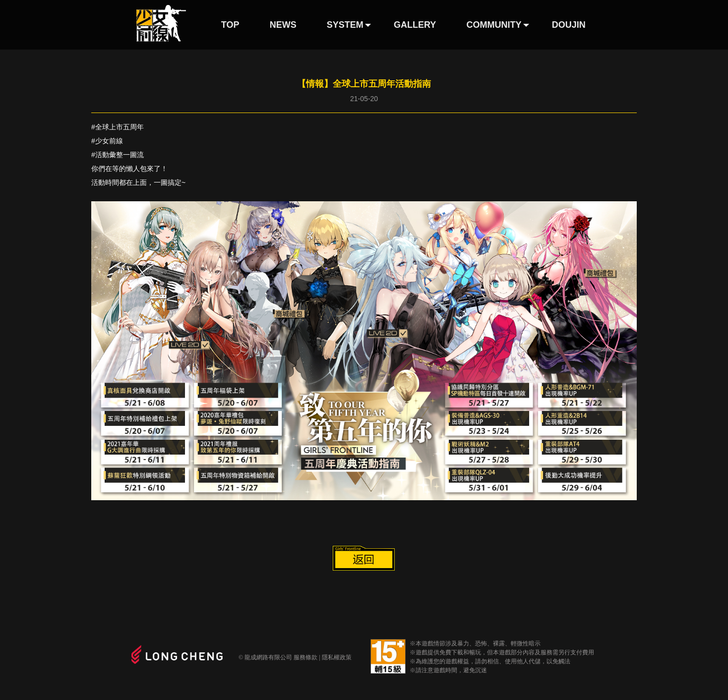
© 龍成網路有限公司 (265, 657)
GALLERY (415, 25)
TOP (230, 25)
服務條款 (305, 657)
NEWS (283, 25)
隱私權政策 (337, 657)
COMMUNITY (494, 25)
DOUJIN (569, 25)
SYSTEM (345, 25)
